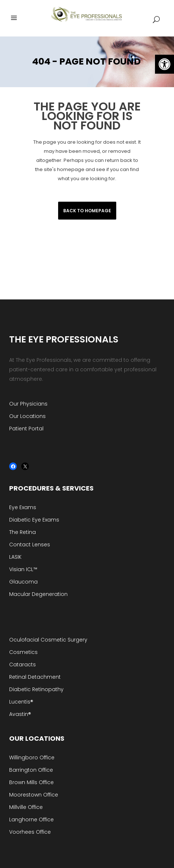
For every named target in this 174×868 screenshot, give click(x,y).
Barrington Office (31, 770)
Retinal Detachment (35, 677)
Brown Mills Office (31, 782)
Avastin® (20, 714)
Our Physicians (28, 404)
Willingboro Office (32, 757)
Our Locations (27, 416)
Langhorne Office (31, 819)
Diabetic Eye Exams (34, 520)
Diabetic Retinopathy (36, 689)
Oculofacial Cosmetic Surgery (48, 640)
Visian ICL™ (23, 569)
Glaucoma (23, 582)
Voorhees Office (30, 832)
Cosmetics (23, 652)
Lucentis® (21, 702)
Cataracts (22, 664)
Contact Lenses (30, 545)
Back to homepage (87, 211)
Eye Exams (23, 507)
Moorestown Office (34, 795)
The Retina (22, 532)
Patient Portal (26, 429)
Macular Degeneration (38, 594)
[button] (164, 64)
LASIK (15, 557)
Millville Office (26, 807)
